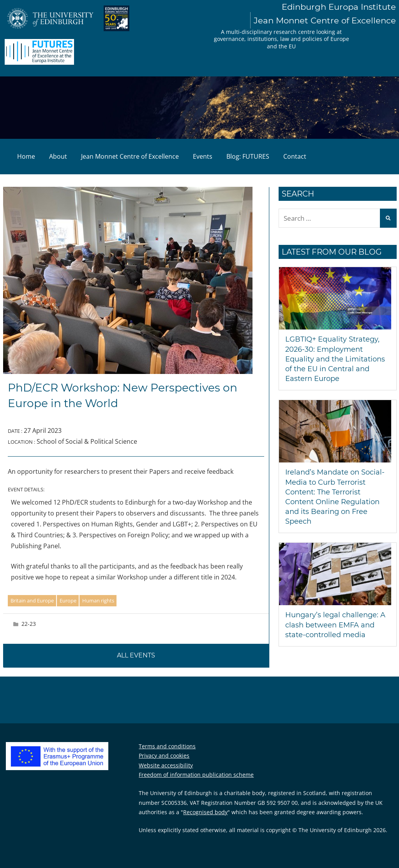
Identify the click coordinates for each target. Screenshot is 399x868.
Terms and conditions (167, 746)
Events (203, 156)
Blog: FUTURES (248, 156)
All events (136, 655)
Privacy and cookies (164, 756)
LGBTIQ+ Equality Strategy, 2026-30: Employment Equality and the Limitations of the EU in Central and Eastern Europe (335, 359)
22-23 (29, 624)
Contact (295, 156)
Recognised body (205, 812)
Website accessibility (166, 765)
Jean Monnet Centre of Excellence (130, 156)
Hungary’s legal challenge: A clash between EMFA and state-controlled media (335, 625)
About (58, 156)
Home (26, 156)
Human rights (98, 601)
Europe (68, 601)
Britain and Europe (32, 601)
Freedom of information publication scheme (196, 775)
